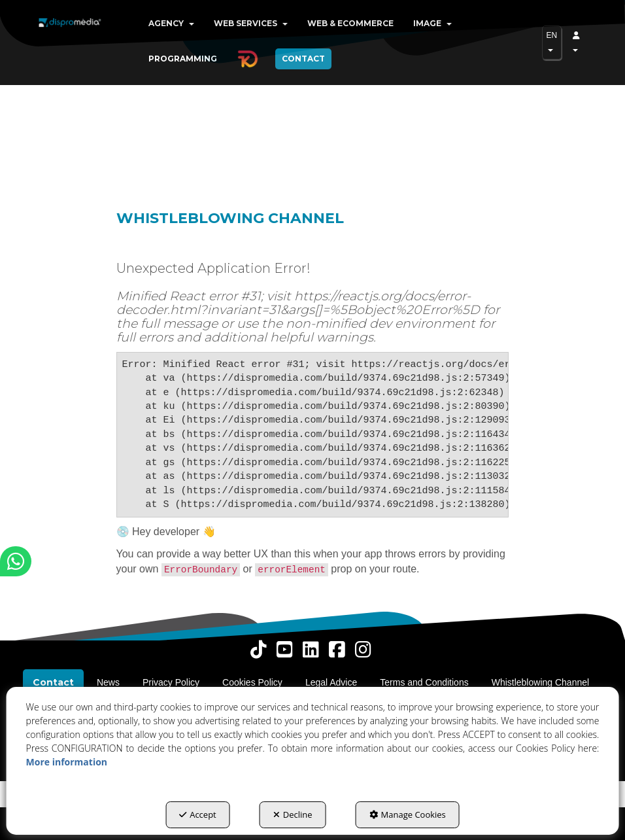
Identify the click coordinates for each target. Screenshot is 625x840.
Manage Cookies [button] (408, 814)
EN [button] (552, 41)
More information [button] (67, 762)
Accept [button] (198, 814)
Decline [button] (293, 814)
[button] (70, 33)
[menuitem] (171, 24)
